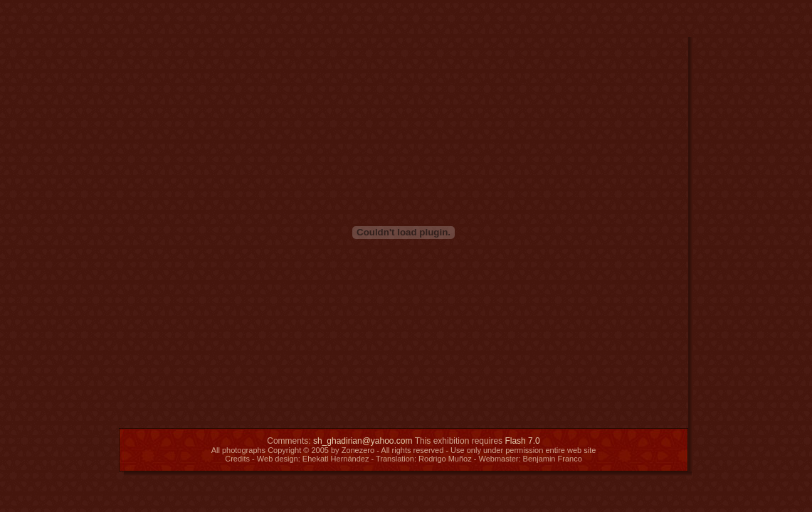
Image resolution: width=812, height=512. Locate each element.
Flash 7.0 (522, 441)
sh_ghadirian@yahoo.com (363, 441)
